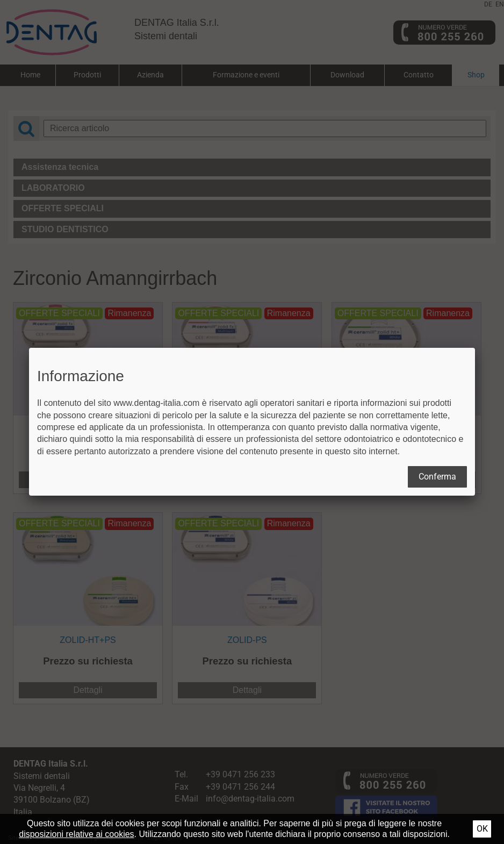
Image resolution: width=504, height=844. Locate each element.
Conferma (437, 477)
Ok (482, 829)
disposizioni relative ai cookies (76, 834)
